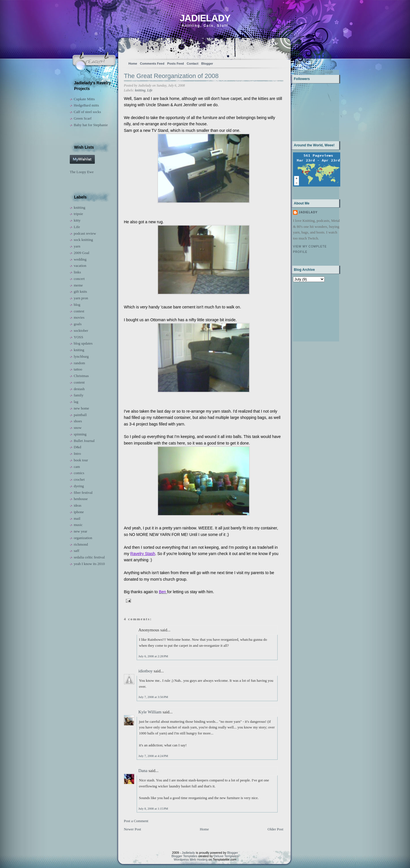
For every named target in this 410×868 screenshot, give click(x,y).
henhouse (81, 499)
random (79, 363)
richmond (81, 544)
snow (78, 428)
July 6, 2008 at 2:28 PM (153, 656)
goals (78, 324)
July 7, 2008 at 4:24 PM (153, 756)
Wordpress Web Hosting (191, 859)
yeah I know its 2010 (89, 564)
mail (77, 518)
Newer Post (132, 829)
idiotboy (145, 671)
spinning (80, 434)
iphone (79, 512)
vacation (80, 266)
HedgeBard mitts (86, 105)
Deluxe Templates (226, 856)
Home (133, 64)
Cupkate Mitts (84, 99)
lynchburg (81, 356)
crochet (79, 479)
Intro (77, 454)
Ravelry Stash (143, 554)
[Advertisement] (311, 311)
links (77, 272)
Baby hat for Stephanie (91, 125)
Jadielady (205, 18)
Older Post (275, 829)
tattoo (78, 369)
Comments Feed (152, 64)
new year (80, 531)
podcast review (85, 233)
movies (79, 317)
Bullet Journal (84, 441)
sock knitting (83, 240)
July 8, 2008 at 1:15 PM (153, 808)
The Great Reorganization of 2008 (171, 76)
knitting (79, 207)
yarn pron (81, 298)
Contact (193, 64)
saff (76, 551)
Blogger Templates (184, 856)
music (78, 525)
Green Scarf (83, 118)
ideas (78, 505)
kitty (77, 220)
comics (79, 473)
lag (76, 402)
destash (79, 389)
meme (78, 285)
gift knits (80, 291)
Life (77, 227)
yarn (77, 246)
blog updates (83, 343)
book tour (81, 460)
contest (79, 311)
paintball (80, 415)
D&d (77, 447)
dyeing (79, 486)
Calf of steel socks (87, 112)
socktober (81, 330)
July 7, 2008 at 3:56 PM (153, 697)
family (79, 395)
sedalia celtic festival (89, 557)
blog (77, 305)
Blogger (207, 64)
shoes (78, 421)
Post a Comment (136, 821)
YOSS (78, 337)
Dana (143, 771)
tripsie (78, 214)
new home (81, 408)
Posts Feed (176, 64)
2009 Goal (82, 253)
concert (79, 279)
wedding (80, 259)
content (79, 382)
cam (77, 467)
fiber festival (83, 493)
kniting (79, 350)
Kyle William (150, 712)
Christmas (81, 376)
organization (83, 538)
